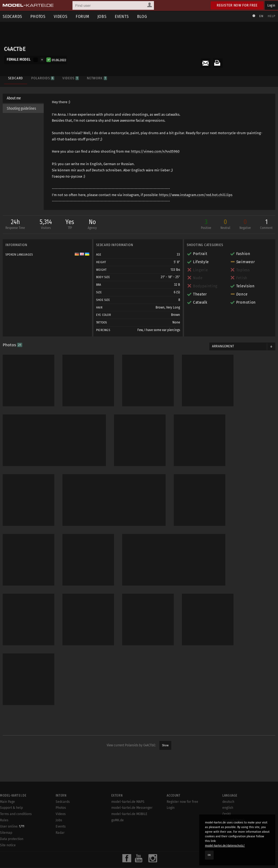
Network (97, 78)
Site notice (8, 845)
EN (261, 16)
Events (122, 16)
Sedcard (16, 78)
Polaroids (43, 78)
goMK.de (118, 820)
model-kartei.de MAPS (128, 802)
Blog (142, 16)
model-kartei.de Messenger (132, 808)
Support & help (11, 808)
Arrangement (223, 346)
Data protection (12, 839)
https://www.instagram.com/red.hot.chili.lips (196, 195)
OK (209, 855)
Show (165, 745)
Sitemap (6, 833)
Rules (4, 820)
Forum (83, 16)
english (228, 808)
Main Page (7, 802)
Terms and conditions (16, 814)
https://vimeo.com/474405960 (155, 151)
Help (271, 16)
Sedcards (63, 802)
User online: (12, 826)
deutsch (228, 802)
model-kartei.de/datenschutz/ (225, 846)
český (227, 814)
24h (15, 225)
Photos (38, 16)
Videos (61, 16)
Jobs (102, 16)
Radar (60, 833)
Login (271, 5)
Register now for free (237, 5)
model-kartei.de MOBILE (129, 814)
